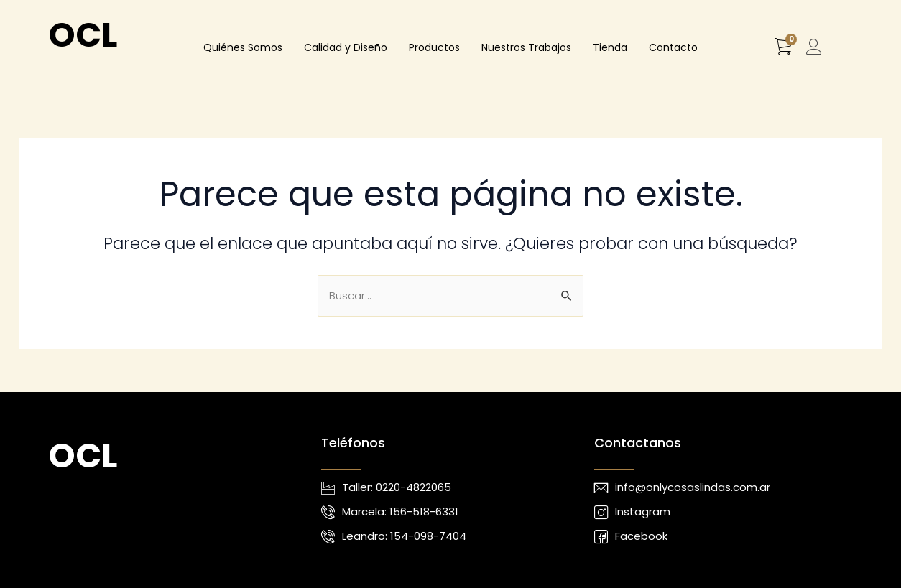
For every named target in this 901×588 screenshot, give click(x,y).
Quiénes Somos (243, 47)
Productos (434, 47)
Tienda (610, 47)
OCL (83, 35)
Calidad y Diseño (346, 47)
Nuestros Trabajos (526, 47)
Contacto (673, 47)
